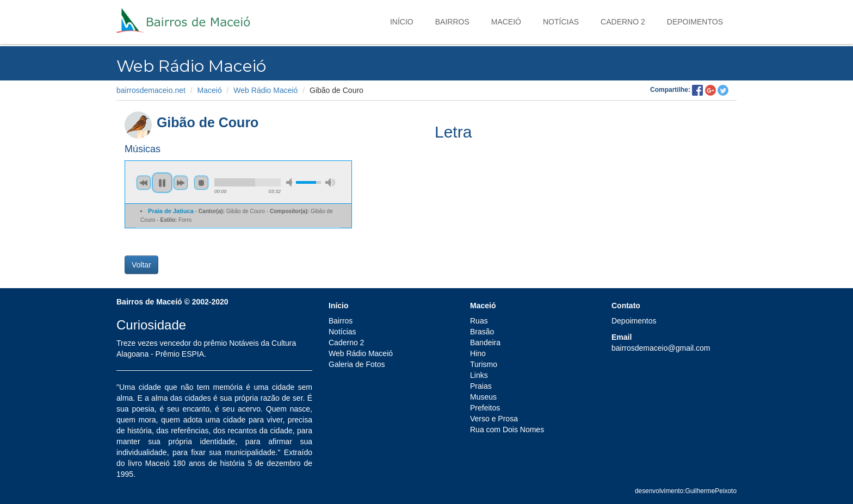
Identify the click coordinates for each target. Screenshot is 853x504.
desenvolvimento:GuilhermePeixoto (686, 491)
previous (144, 183)
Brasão (482, 332)
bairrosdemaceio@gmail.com (661, 348)
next (181, 183)
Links (479, 375)
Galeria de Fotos (357, 364)
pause (162, 183)
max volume (330, 182)
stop (201, 183)
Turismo (484, 364)
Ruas (479, 321)
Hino (478, 353)
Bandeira (485, 343)
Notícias (561, 22)
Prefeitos (485, 408)
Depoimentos (695, 22)
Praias (481, 386)
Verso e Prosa (494, 419)
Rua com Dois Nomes (507, 430)
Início (402, 22)
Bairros (452, 22)
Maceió (506, 22)
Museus (483, 397)
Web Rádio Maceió (265, 90)
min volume (291, 182)
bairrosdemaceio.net (151, 90)
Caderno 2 (623, 22)
